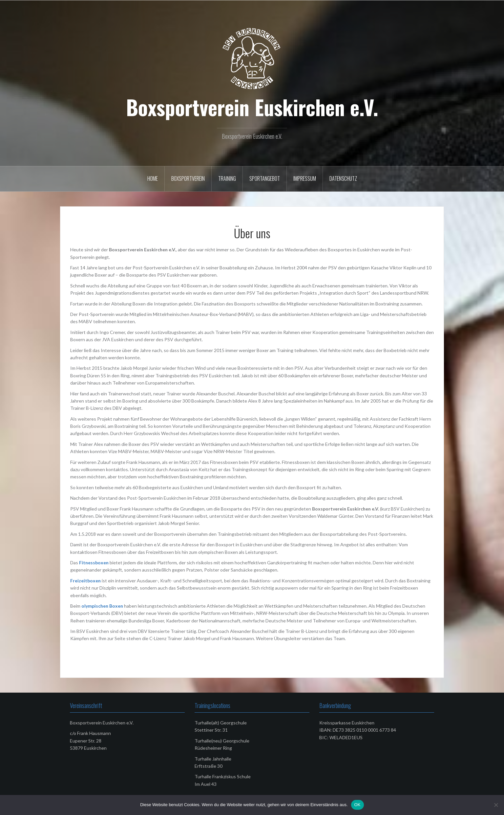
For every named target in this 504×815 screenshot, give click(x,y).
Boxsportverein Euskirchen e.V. (252, 107)
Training (227, 178)
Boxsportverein (188, 178)
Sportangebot (265, 178)
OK (357, 805)
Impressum (305, 178)
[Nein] (496, 805)
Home (153, 178)
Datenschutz (343, 178)
